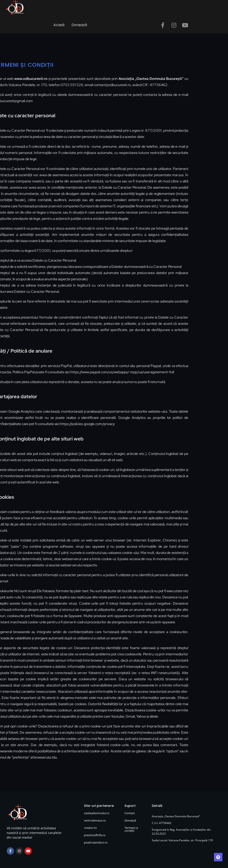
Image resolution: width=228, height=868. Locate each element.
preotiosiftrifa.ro (95, 835)
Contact (130, 813)
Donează (79, 22)
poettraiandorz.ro (96, 842)
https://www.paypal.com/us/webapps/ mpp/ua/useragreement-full (105, 372)
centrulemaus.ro (95, 820)
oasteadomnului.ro (97, 813)
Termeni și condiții (131, 829)
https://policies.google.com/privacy (70, 424)
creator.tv (90, 828)
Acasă (59, 22)
